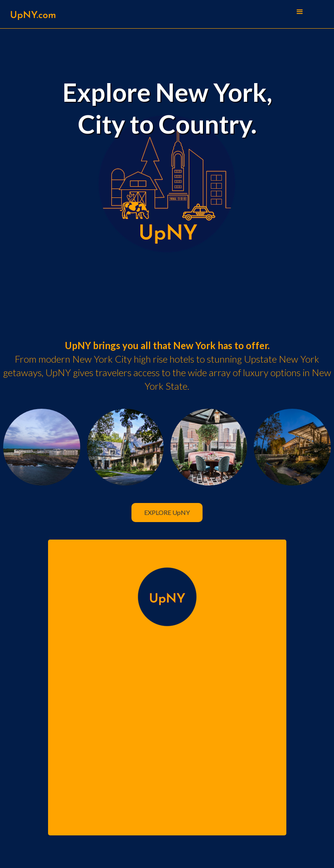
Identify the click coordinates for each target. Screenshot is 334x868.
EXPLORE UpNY (167, 512)
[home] (33, 14)
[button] (300, 12)
